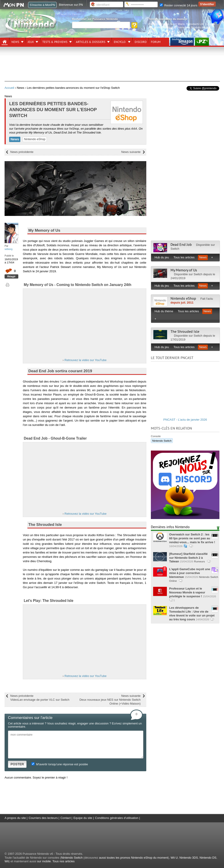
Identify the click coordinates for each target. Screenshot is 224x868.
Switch (175, 249)
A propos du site (15, 818)
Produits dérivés (201, 27)
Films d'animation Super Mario (167, 24)
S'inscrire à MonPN (42, 5)
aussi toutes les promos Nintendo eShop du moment (133, 858)
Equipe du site (83, 818)
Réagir (11, 276)
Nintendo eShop (35, 139)
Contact (65, 818)
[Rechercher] (101, 25)
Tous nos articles (63, 861)
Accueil (9, 88)
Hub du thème (164, 311)
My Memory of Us (184, 270)
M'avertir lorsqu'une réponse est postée (60, 764)
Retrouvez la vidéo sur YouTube (85, 360)
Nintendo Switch (162, 441)
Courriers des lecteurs (43, 818)
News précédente (22, 152)
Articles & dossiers (91, 42)
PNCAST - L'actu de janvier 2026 (185, 420)
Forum (156, 42)
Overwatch (183, 27)
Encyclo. (120, 42)
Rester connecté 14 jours (179, 5)
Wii (7, 861)
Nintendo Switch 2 (165, 27)
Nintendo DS (208, 858)
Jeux (31, 42)
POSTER (17, 764)
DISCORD (141, 42)
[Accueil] (5, 42)
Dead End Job (181, 245)
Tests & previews (55, 42)
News (15, 42)
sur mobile (44, 861)
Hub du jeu (162, 257)
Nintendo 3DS (189, 858)
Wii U (174, 858)
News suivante (131, 152)
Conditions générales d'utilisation (117, 818)
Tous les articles (184, 257)
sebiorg (9, 249)
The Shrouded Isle (185, 332)
